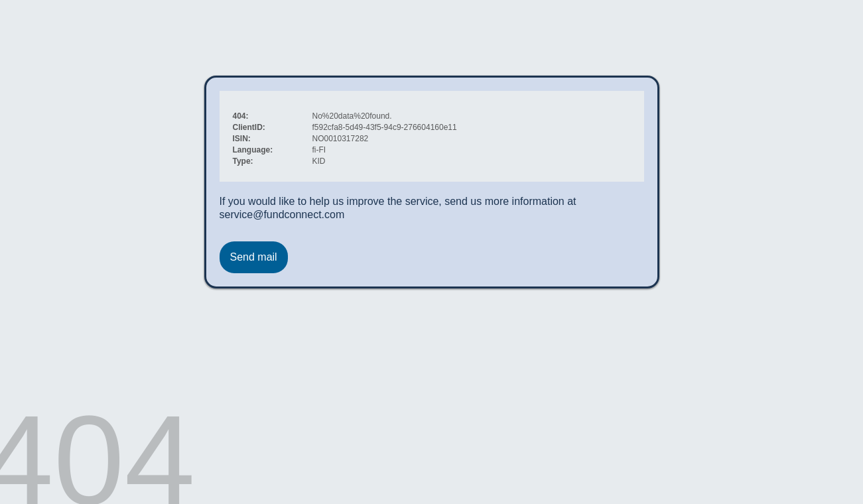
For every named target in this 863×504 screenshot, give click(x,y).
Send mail (254, 257)
